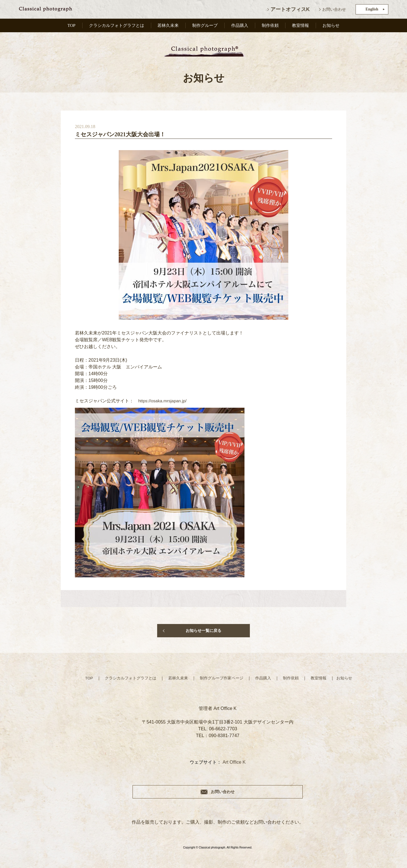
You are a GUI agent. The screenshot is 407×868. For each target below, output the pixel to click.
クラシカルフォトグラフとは (117, 26)
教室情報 (301, 26)
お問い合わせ (334, 9)
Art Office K (234, 762)
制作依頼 (271, 26)
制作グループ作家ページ (222, 678)
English (372, 9)
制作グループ (206, 26)
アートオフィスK (290, 9)
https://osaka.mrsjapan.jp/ (164, 401)
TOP (71, 26)
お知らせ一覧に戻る (203, 631)
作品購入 (241, 26)
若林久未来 (169, 26)
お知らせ (331, 26)
